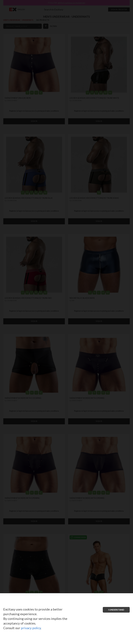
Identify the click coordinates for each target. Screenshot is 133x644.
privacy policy (31, 628)
